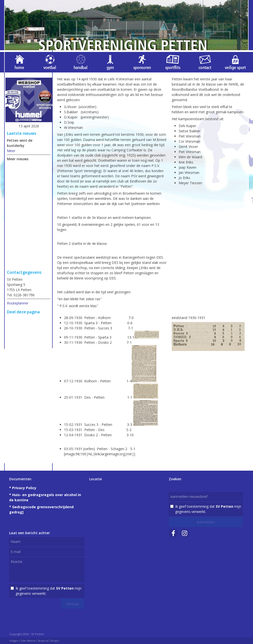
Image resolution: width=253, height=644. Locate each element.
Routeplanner (18, 303)
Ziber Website (28, 641)
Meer (11, 151)
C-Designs (54, 641)
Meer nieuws (18, 159)
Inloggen (14, 641)
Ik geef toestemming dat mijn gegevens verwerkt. (49, 591)
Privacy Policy (24, 488)
